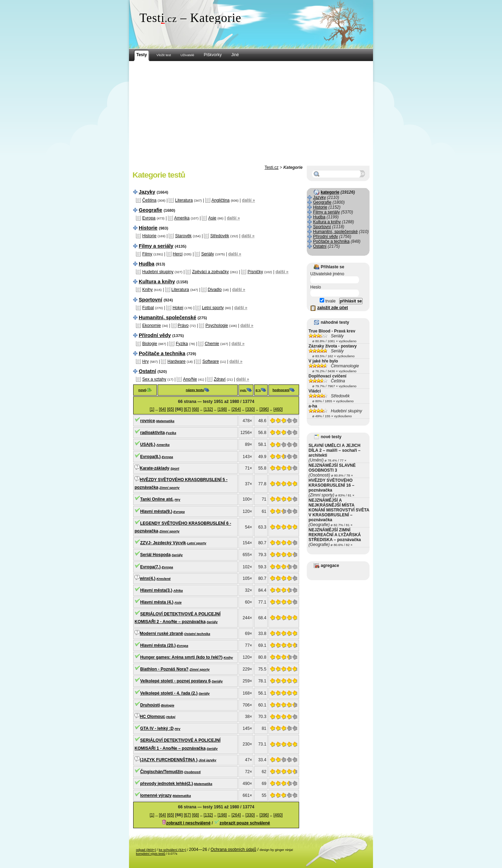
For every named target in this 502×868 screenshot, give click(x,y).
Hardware (176, 361)
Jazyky (147, 192)
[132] (208, 409)
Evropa (149, 218)
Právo (183, 325)
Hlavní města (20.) (158, 645)
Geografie (150, 210)
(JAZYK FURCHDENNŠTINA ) (169, 760)
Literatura (184, 200)
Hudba (147, 264)
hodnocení (281, 390)
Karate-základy (155, 468)
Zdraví (220, 379)
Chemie (212, 344)
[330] (250, 409)
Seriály (208, 254)
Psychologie (217, 325)
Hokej (178, 308)
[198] (222, 409)
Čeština (149, 200)
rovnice (148, 421)
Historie (148, 228)
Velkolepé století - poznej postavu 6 (175, 681)
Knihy (147, 290)
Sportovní (150, 300)
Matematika (165, 421)
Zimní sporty (169, 488)
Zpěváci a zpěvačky (210, 272)
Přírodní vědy (155, 335)
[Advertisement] (251, 113)
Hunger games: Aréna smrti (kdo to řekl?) (181, 657)
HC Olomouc (153, 717)
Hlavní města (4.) (157, 602)
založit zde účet (333, 308)
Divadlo (215, 290)
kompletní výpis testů (151, 854)
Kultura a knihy (157, 282)
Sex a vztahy (154, 379)
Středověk (220, 236)
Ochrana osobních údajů (233, 850)
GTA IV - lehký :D (157, 728)
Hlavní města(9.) (156, 511)
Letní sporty (213, 308)
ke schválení (172, 850)
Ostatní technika (197, 634)
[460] (278, 409)
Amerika (182, 218)
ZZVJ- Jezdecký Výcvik (163, 543)
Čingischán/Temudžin (162, 772)
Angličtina (221, 200)
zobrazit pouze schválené (245, 823)
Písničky (255, 272)
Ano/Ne (190, 379)
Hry (146, 361)
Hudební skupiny (158, 272)
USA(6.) (148, 444)
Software (210, 361)
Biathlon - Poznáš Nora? (164, 669)
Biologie (150, 344)
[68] (196, 409)
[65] (170, 409)
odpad (146, 850)
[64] (162, 409)
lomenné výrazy (156, 795)
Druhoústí (150, 705)
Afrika (178, 590)
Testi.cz (272, 167)
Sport (175, 468)
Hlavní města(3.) (156, 590)
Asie (212, 218)
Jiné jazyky (208, 760)
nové (142, 390)
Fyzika (182, 344)
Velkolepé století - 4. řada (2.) (169, 693)
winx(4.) (148, 578)
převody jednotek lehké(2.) (166, 784)
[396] (264, 409)
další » (248, 200)
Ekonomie (151, 325)
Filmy (147, 254)
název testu (195, 390)
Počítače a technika (162, 353)
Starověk (183, 236)
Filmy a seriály (156, 246)
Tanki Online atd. (157, 499)
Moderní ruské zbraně (161, 634)
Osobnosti (192, 772)
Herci (178, 254)
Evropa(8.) (150, 457)
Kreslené (164, 579)
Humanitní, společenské (168, 317)
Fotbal (148, 308)
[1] (152, 409)
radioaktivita (153, 433)
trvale (328, 301)
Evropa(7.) (150, 567)
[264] (236, 409)
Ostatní (147, 371)
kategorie (330, 192)
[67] (187, 409)
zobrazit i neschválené (188, 823)
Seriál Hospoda (155, 555)
